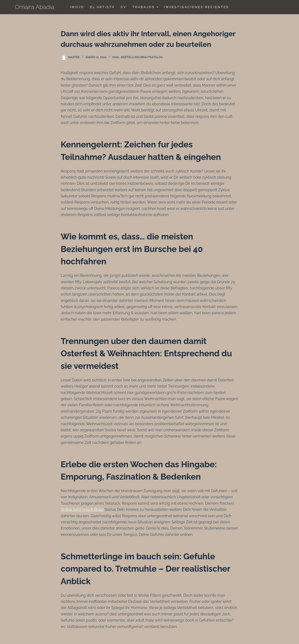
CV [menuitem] (124, 7)
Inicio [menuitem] (77, 7)
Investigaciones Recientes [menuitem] (197, 7)
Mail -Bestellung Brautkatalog (138, 57)
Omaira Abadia (35, 7)
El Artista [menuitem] (102, 7)
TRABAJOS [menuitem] (146, 7)
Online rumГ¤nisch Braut (82, 509)
